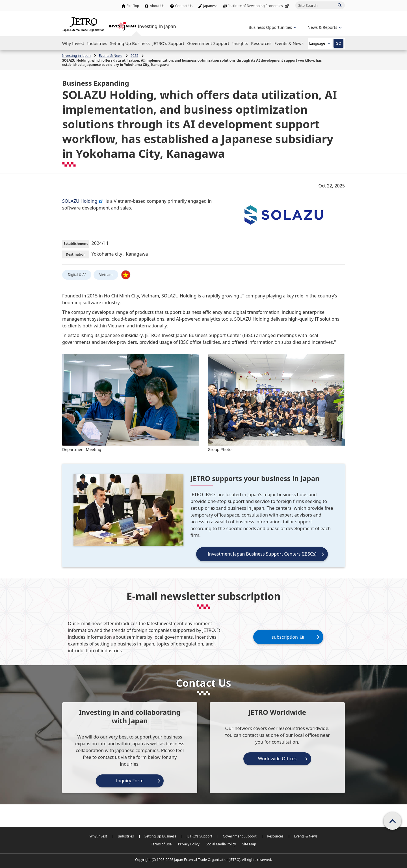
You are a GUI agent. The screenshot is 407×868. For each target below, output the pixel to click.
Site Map (249, 844)
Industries (126, 836)
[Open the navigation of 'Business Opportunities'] (272, 27)
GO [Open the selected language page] (338, 43)
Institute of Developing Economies (259, 6)
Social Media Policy (221, 844)
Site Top (133, 6)
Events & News (306, 836)
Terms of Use (161, 844)
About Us (157, 6)
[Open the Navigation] (73, 43)
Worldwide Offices (277, 759)
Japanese (210, 6)
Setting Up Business (160, 836)
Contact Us (184, 6)
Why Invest (98, 836)
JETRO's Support (200, 836)
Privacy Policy (189, 844)
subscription (288, 637)
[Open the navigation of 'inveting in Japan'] (324, 27)
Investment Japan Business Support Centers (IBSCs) (262, 554)
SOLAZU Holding (83, 201)
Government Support (240, 836)
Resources (275, 836)
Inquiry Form (130, 781)
